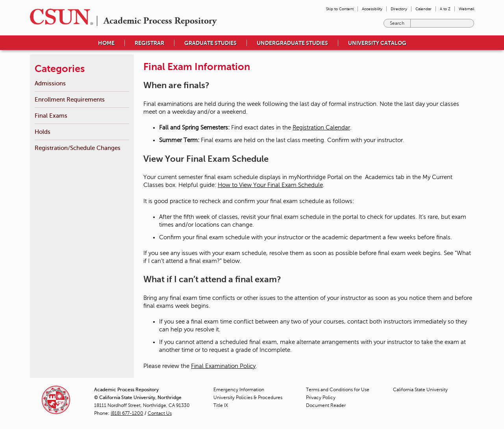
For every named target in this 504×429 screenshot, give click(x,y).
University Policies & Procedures (248, 398)
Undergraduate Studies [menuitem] (292, 43)
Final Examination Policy (223, 366)
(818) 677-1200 (127, 413)
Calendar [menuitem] (423, 9)
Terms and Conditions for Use (338, 390)
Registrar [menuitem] (149, 43)
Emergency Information (239, 390)
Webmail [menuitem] (466, 9)
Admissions (50, 83)
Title (221, 405)
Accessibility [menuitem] (372, 9)
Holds (43, 132)
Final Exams (51, 116)
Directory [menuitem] (399, 9)
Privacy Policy (321, 398)
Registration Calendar (321, 128)
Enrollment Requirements (70, 99)
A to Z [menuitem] (445, 9)
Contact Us (160, 413)
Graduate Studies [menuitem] (210, 43)
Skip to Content (340, 9)
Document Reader (326, 405)
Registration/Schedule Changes (78, 148)
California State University (420, 390)
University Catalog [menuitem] (377, 43)
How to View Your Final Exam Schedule (270, 185)
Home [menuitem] (106, 43)
